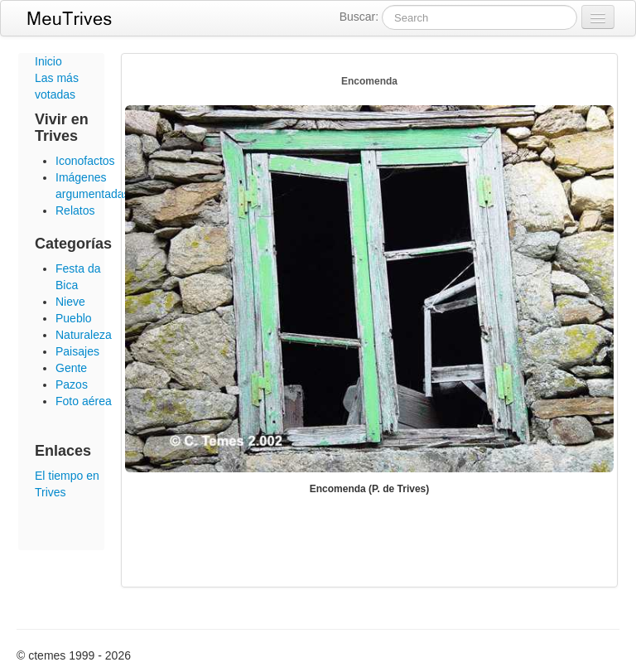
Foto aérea (84, 401)
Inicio (48, 61)
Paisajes (77, 351)
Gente (71, 368)
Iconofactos (85, 161)
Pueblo (74, 318)
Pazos (72, 384)
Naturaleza (84, 335)
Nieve (70, 302)
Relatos (75, 210)
